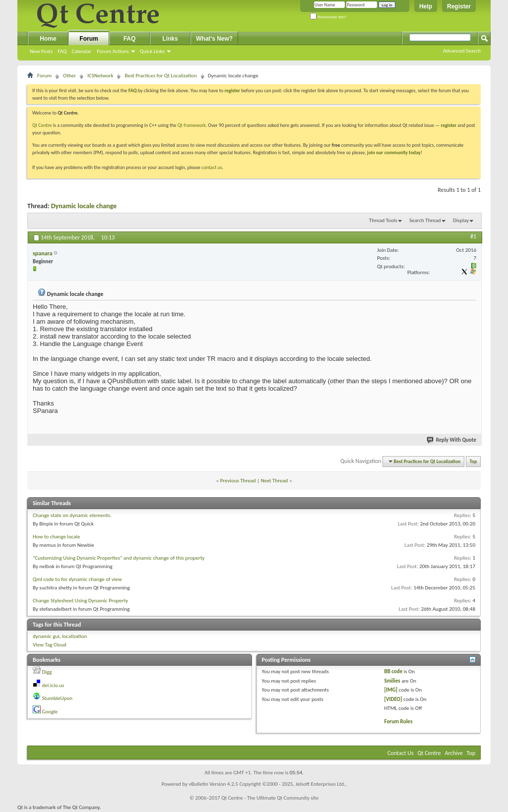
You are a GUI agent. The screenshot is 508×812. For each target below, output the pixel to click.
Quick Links (152, 51)
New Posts (41, 51)
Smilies (392, 681)
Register (459, 6)
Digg (47, 672)
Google (50, 712)
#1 (473, 236)
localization (74, 636)
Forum (89, 39)
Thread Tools (383, 220)
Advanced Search (462, 51)
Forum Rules (398, 722)
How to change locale (57, 537)
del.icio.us (53, 685)
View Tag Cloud (50, 645)
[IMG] (391, 690)
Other (69, 76)
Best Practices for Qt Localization (160, 76)
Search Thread (425, 220)
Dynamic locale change (84, 206)
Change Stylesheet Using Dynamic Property (80, 601)
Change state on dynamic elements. (72, 515)
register (449, 125)
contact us (212, 167)
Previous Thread (238, 481)
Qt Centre (42, 125)
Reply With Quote (452, 440)
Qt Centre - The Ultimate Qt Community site (270, 798)
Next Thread (275, 481)
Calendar (81, 51)
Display (461, 220)
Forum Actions (113, 51)
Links (170, 39)
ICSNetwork (100, 76)
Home (48, 39)
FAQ (62, 51)
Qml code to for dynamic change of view (77, 579)
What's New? (214, 39)
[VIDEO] (393, 699)
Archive (454, 753)
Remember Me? (328, 17)
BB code (393, 671)
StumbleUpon (58, 698)
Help (426, 6)
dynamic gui (46, 636)
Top (474, 461)
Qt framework (192, 125)
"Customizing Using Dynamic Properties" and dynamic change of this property (119, 558)
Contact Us (401, 753)
